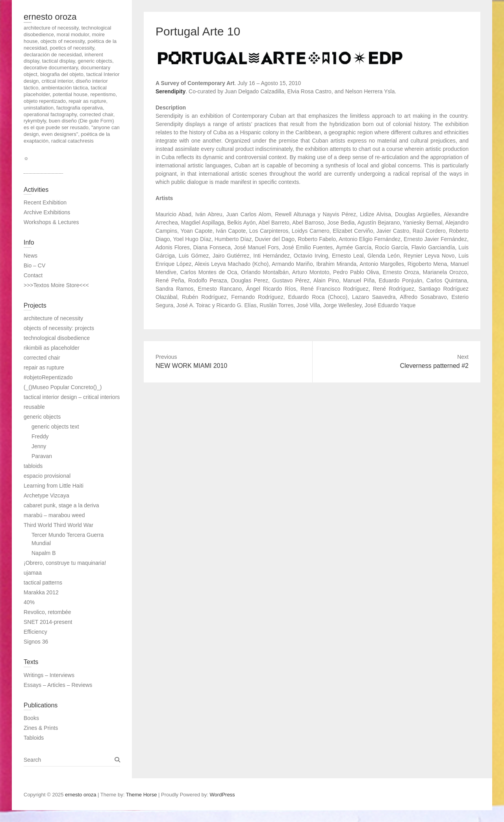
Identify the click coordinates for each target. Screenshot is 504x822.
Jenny (39, 446)
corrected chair (42, 358)
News (31, 256)
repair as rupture (44, 367)
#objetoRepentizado (48, 377)
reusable (34, 407)
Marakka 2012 (41, 592)
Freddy (40, 436)
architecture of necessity (53, 318)
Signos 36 (36, 642)
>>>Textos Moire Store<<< (56, 285)
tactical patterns (43, 583)
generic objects (42, 417)
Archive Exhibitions (47, 212)
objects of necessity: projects (59, 328)
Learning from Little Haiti (54, 486)
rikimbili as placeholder (52, 348)
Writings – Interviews (49, 675)
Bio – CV (34, 265)
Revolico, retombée (47, 612)
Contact (33, 275)
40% (29, 602)
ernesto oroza (50, 17)
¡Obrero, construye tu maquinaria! (65, 563)
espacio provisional (47, 476)
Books (31, 718)
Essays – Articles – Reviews (58, 685)
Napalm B (44, 553)
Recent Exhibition (45, 202)
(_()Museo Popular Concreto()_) (63, 387)
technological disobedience (57, 338)
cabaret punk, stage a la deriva (61, 505)
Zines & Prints (41, 728)
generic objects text (55, 427)
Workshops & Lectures (51, 222)
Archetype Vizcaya (46, 495)
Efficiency (35, 632)
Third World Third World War (58, 525)
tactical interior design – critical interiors (72, 397)
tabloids (33, 466)
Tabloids (34, 738)
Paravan (42, 456)
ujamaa (33, 573)
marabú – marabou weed (54, 515)
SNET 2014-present (48, 622)
